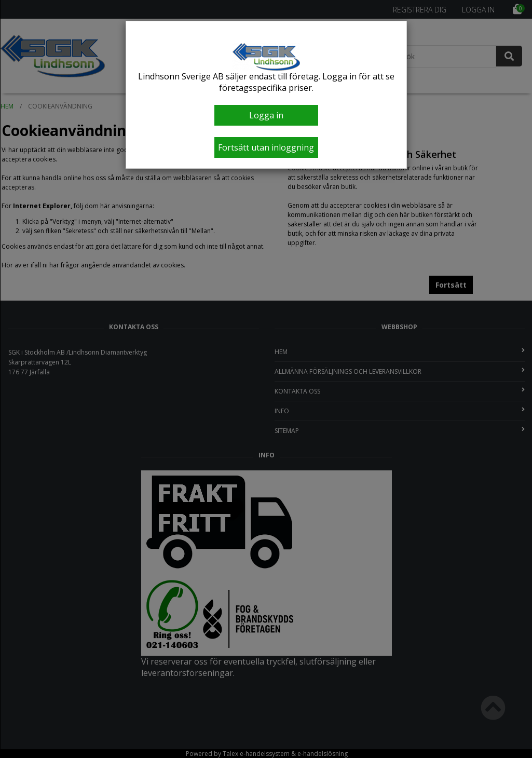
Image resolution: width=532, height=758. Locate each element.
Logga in (266, 115)
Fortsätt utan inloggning (266, 147)
